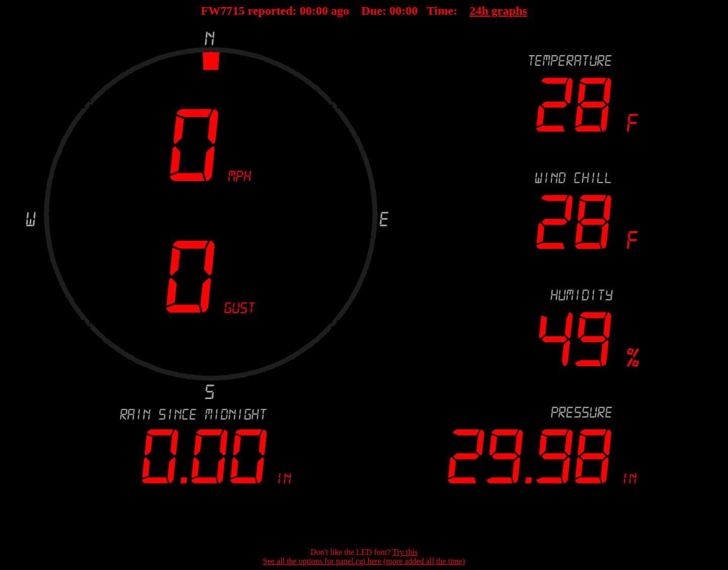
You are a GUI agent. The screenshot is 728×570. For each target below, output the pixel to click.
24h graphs (498, 11)
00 (306, 11)
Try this (405, 552)
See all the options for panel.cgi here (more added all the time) (364, 561)
